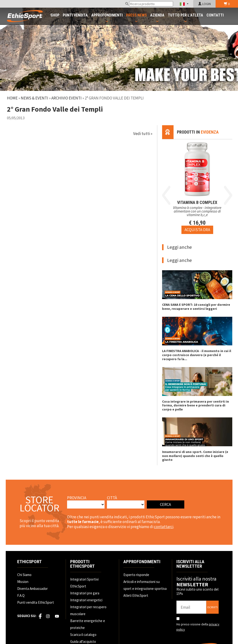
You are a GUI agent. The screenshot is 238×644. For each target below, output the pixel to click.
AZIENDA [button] (157, 15)
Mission (23, 582)
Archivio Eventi (66, 98)
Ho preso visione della (198, 627)
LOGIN (204, 4)
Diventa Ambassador (32, 589)
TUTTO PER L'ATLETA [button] (185, 15)
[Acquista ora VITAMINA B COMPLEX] (197, 230)
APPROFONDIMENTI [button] (107, 15)
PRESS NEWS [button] (136, 15)
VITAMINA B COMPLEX (197, 202)
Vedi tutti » (143, 134)
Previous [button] (166, 195)
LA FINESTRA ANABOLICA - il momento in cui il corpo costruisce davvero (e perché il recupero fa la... (197, 355)
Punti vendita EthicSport (36, 602)
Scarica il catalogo (83, 635)
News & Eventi (34, 98)
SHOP (55, 15)
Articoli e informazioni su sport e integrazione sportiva (145, 585)
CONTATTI (215, 15)
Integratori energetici (86, 600)
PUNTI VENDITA (75, 15)
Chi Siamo (24, 575)
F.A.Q (21, 595)
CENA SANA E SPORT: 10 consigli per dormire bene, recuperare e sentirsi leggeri (196, 307)
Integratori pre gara (85, 593)
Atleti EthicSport (136, 595)
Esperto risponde (136, 575)
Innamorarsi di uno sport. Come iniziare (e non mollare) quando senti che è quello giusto (195, 456)
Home (12, 98)
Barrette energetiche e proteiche (88, 624)
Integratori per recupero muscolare (88, 610)
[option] (197, 187)
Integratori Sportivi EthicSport (84, 583)
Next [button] (228, 195)
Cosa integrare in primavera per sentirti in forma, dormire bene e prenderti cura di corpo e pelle (196, 405)
